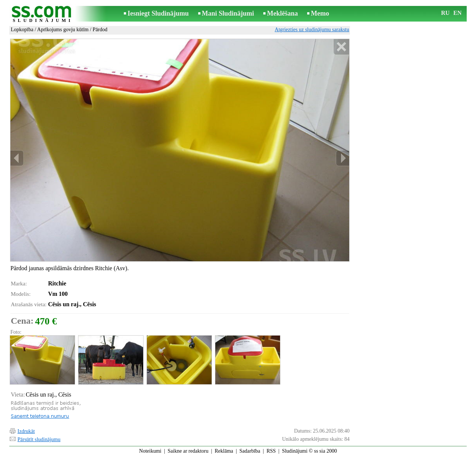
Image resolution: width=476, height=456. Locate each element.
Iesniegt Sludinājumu (158, 13)
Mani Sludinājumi (228, 13)
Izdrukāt (26, 431)
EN (457, 13)
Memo (320, 13)
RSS (271, 451)
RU (445, 13)
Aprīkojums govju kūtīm (63, 30)
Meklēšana (282, 13)
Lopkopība (22, 30)
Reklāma (224, 451)
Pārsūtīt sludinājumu (39, 439)
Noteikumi (150, 451)
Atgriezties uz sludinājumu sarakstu (312, 30)
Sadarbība (250, 451)
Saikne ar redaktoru (188, 451)
